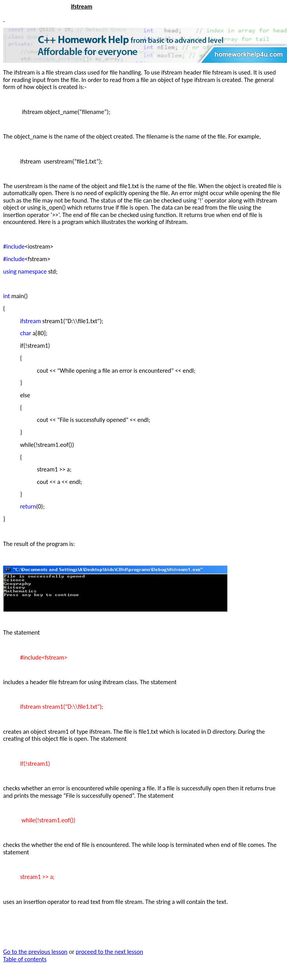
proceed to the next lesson (109, 952)
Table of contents (25, 959)
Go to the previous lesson (35, 952)
